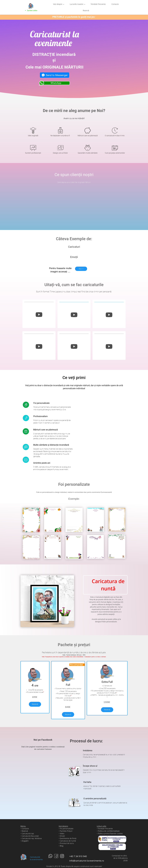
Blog (62, 841)
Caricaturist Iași (28, 829)
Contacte (25, 824)
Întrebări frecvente (105, 824)
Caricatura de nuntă (68, 837)
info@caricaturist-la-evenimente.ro (87, 856)
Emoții (62, 832)
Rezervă (35, 700)
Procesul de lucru (67, 839)
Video (62, 829)
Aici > (81, 265)
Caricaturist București (30, 832)
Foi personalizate (67, 824)
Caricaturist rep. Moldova (32, 834)
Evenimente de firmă (68, 834)
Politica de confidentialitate (109, 827)
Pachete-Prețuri (66, 827)
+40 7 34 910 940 (78, 852)
